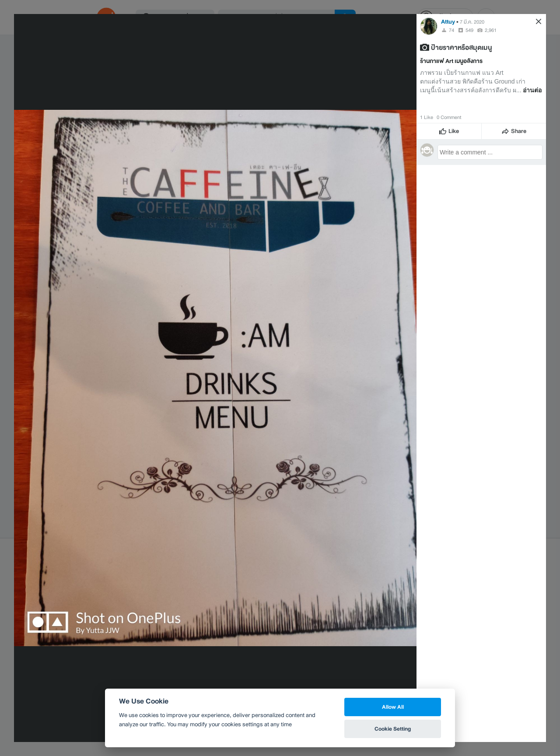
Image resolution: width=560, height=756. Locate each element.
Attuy (448, 22)
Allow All (393, 707)
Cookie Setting (393, 729)
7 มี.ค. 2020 (472, 22)
